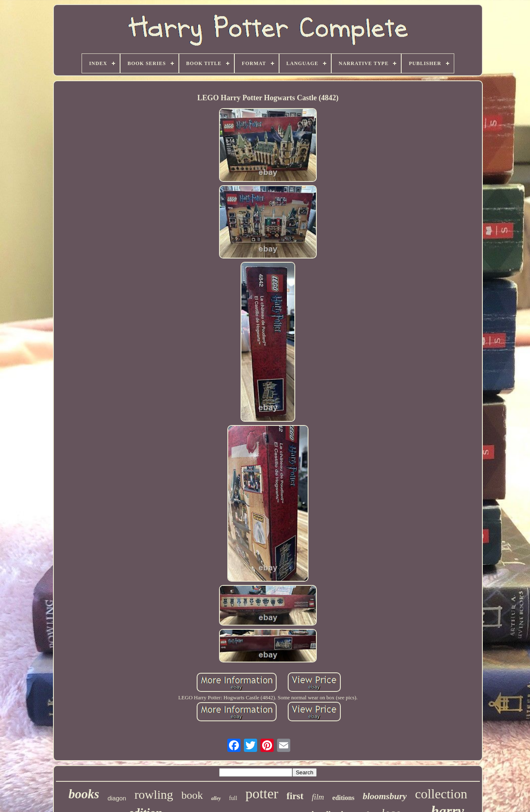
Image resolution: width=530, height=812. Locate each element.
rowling (154, 794)
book (192, 795)
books (84, 794)
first (295, 796)
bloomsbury (385, 796)
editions (343, 798)
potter (262, 794)
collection (441, 794)
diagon (117, 798)
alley (216, 798)
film (318, 797)
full (233, 798)
